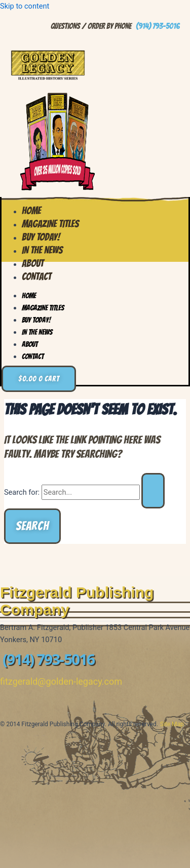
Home (29, 296)
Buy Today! (36, 320)
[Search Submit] (153, 491)
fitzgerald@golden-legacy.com (61, 681)
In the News (37, 332)
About (30, 344)
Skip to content (25, 6)
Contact (36, 277)
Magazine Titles (43, 308)
